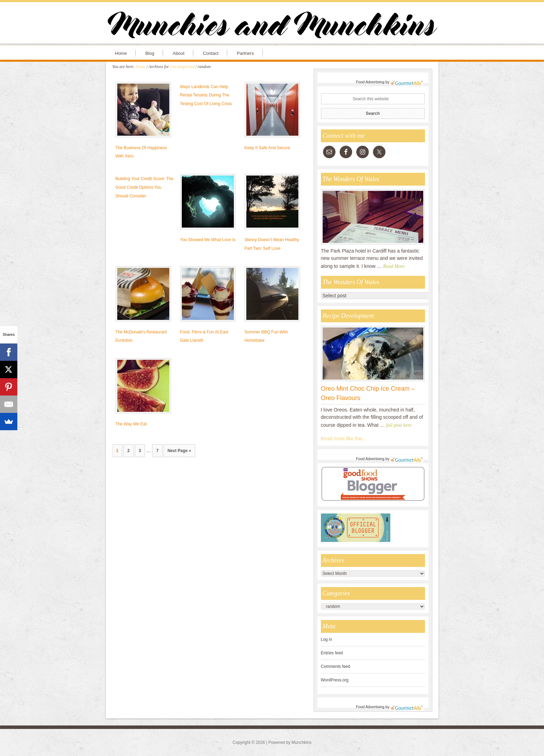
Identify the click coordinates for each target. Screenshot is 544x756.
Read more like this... (344, 439)
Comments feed (336, 666)
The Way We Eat (131, 424)
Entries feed (332, 653)
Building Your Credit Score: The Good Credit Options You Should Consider (144, 187)
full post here (399, 425)
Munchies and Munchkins (272, 26)
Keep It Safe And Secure (267, 148)
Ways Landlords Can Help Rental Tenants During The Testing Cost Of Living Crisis (206, 95)
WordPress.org (335, 680)
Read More (394, 266)
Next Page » (179, 451)
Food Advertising (370, 82)
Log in (327, 639)
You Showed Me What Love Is (208, 240)
